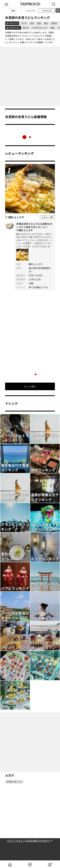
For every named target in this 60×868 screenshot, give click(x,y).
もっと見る (30, 386)
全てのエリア (12, 23)
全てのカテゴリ (13, 28)
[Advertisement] (30, 76)
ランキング (47, 11)
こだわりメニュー (40, 28)
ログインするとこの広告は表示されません (30, 841)
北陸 (39, 23)
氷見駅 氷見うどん (14, 782)
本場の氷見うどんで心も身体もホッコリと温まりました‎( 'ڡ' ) (35, 227)
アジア (24, 23)
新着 (13, 11)
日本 (32, 23)
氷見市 (54, 23)
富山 (46, 23)
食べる (26, 28)
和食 (52, 28)
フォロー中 (30, 11)
